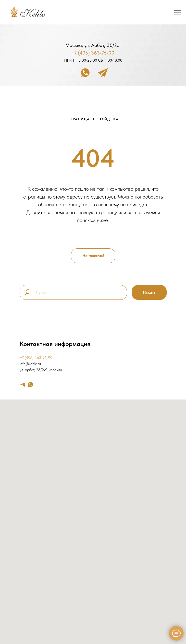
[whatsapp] (31, 384)
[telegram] (23, 384)
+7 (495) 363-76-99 (93, 53)
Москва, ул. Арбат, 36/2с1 (93, 45)
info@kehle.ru (30, 364)
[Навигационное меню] (178, 12)
